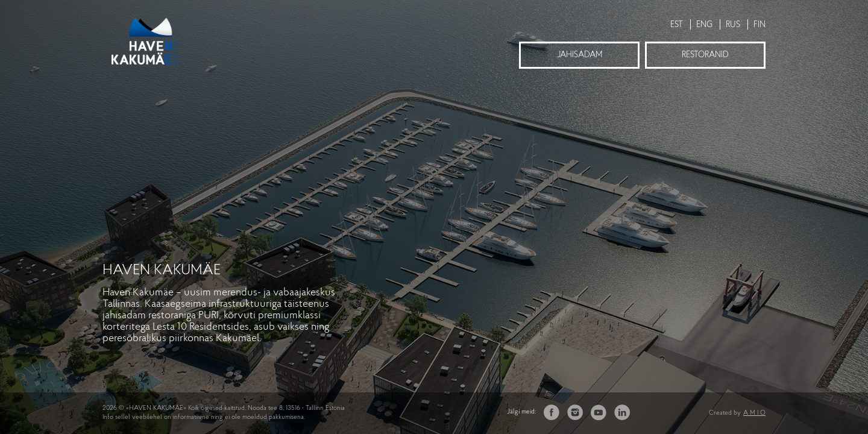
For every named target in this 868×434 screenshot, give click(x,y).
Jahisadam (580, 55)
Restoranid (705, 55)
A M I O (754, 413)
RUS (733, 25)
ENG (704, 25)
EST (677, 25)
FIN (759, 25)
